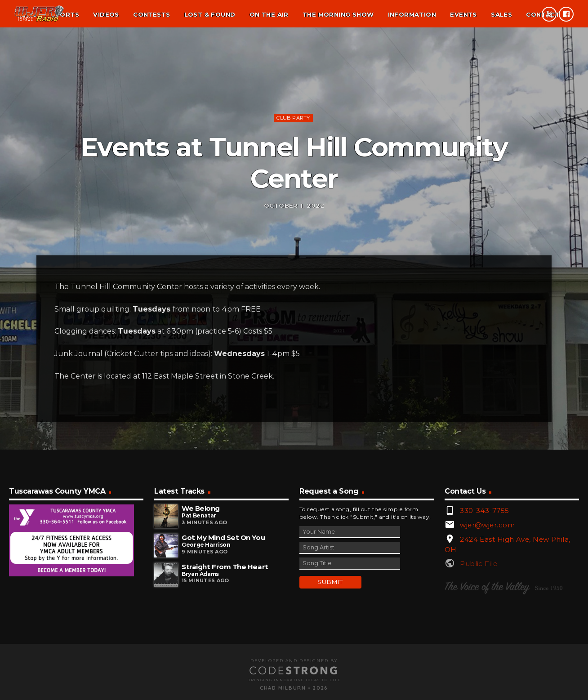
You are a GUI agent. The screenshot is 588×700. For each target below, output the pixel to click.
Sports (65, 14)
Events (463, 14)
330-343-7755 (484, 631)
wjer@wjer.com (487, 646)
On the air (269, 14)
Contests (151, 14)
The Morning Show (338, 14)
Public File (479, 684)
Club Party (293, 174)
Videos (106, 14)
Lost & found (210, 14)
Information (412, 14)
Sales (501, 14)
